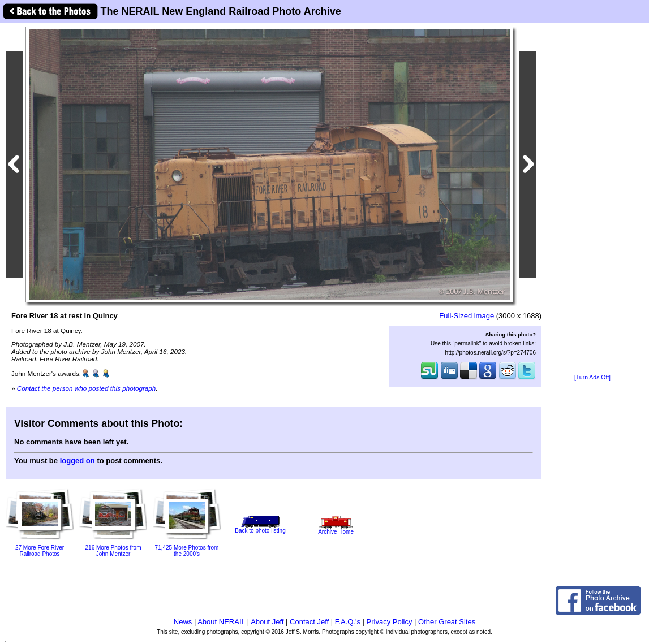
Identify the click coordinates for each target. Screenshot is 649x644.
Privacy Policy (390, 622)
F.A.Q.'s (348, 622)
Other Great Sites (447, 622)
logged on (78, 461)
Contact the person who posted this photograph (87, 388)
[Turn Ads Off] (592, 377)
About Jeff (267, 622)
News (183, 622)
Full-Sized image (467, 316)
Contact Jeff (309, 622)
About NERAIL (221, 622)
